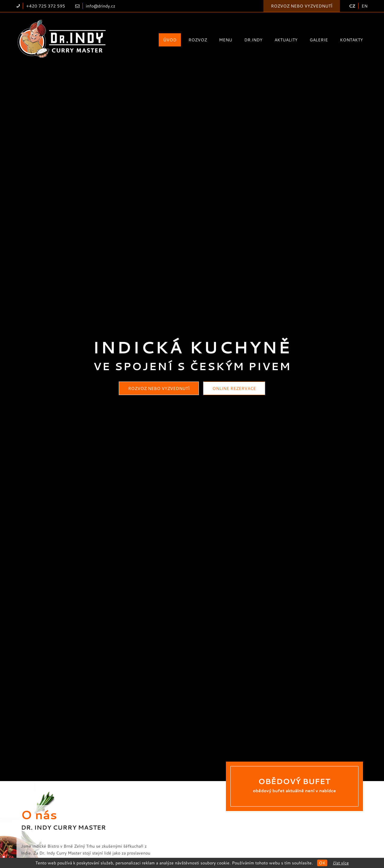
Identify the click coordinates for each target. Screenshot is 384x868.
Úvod (170, 40)
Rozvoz (198, 40)
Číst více (341, 863)
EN (364, 6)
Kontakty (351, 40)
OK (322, 863)
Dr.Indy (253, 40)
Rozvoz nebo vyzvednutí (302, 6)
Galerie (319, 40)
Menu (226, 40)
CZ (352, 6)
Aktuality (286, 40)
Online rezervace (234, 388)
